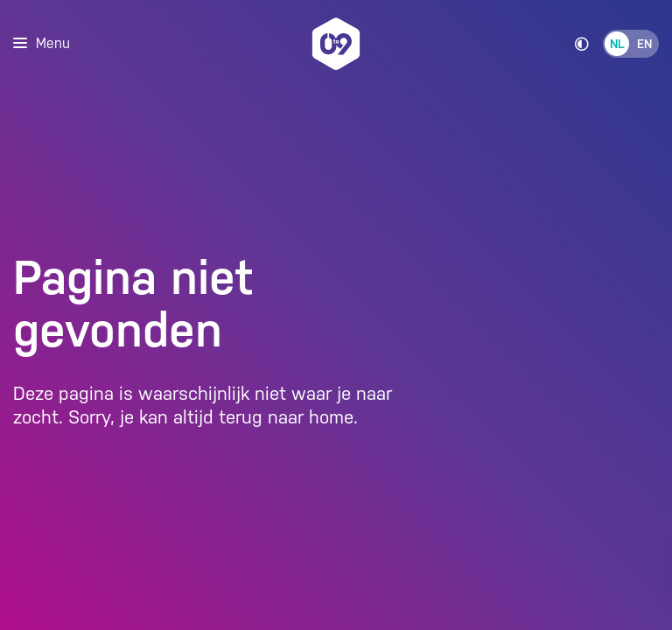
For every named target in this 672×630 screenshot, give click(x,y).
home (331, 417)
